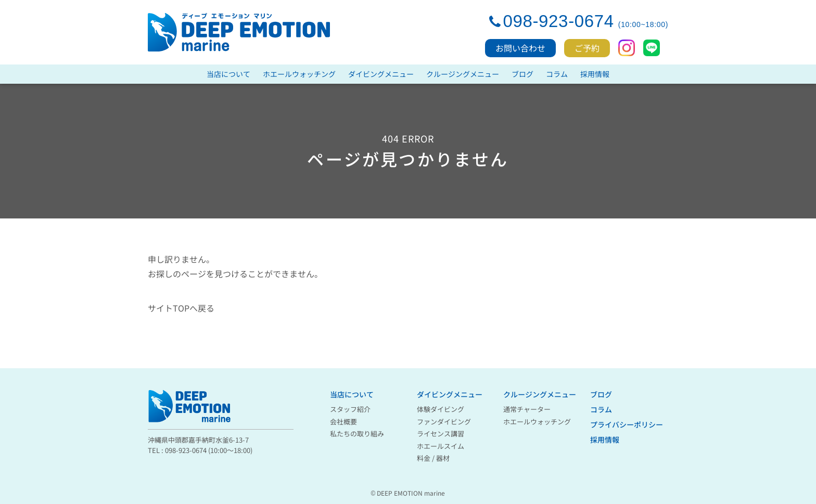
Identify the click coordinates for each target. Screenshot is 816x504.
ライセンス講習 (441, 434)
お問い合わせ (520, 48)
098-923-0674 (558, 21)
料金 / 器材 (433, 458)
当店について (228, 74)
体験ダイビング (441, 409)
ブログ (522, 74)
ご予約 (587, 48)
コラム (557, 74)
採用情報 (595, 74)
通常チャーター (527, 409)
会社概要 (343, 422)
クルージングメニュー (463, 74)
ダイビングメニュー (381, 74)
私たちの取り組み (357, 434)
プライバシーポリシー (627, 424)
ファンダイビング (444, 422)
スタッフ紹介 (350, 409)
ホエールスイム (441, 446)
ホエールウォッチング (299, 74)
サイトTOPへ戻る (181, 308)
